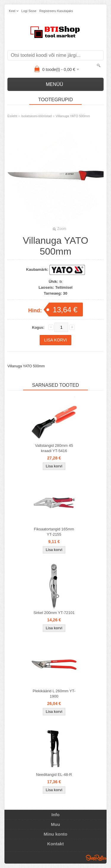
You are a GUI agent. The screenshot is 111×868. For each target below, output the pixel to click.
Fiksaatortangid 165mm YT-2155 (54, 532)
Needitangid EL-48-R (54, 775)
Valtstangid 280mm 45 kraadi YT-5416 (54, 448)
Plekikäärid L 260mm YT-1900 (54, 694)
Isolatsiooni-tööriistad (36, 116)
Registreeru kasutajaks (56, 11)
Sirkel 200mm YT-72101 (54, 613)
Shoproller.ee (96, 858)
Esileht (12, 116)
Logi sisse (29, 11)
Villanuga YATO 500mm (73, 116)
